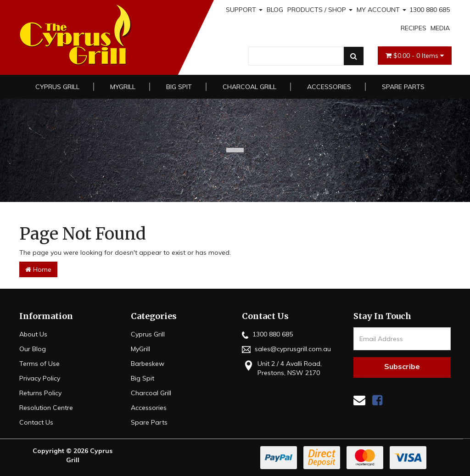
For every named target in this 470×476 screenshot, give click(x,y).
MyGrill (123, 87)
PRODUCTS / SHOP (320, 10)
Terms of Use (39, 364)
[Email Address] (402, 339)
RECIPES (414, 28)
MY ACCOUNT (381, 10)
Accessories (329, 87)
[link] (377, 400)
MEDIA (440, 28)
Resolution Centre (46, 408)
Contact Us (36, 422)
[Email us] (359, 400)
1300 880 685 (430, 10)
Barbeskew (148, 364)
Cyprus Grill (57, 87)
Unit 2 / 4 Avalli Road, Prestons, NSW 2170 (282, 368)
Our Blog (33, 349)
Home (38, 269)
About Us (33, 334)
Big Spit (179, 87)
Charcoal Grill (249, 87)
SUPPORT (244, 10)
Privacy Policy (40, 378)
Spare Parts (403, 87)
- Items (415, 56)
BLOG (275, 10)
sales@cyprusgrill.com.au (286, 349)
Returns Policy (40, 393)
